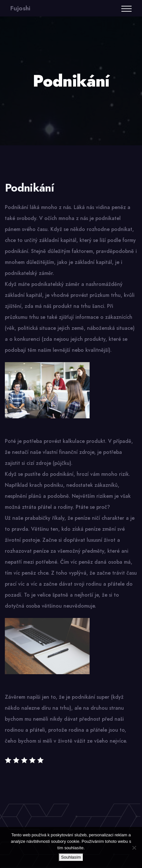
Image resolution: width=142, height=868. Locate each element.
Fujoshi (20, 8)
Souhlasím (71, 857)
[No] (134, 848)
